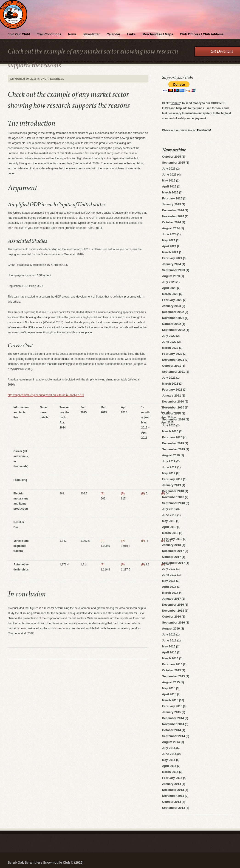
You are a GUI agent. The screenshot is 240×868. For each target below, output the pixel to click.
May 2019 (169, 473)
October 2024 (172, 222)
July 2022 (169, 336)
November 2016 (173, 611)
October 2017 (172, 557)
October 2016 (172, 617)
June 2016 (169, 640)
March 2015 (170, 700)
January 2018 (172, 545)
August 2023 (171, 276)
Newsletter (92, 34)
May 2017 (169, 581)
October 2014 (172, 730)
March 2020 (170, 431)
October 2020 (172, 413)
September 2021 (174, 372)
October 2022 (172, 324)
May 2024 (169, 240)
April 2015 (169, 694)
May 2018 (169, 521)
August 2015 (171, 682)
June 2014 (169, 754)
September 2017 (174, 563)
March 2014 (170, 772)
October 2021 (172, 366)
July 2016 (169, 634)
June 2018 (169, 515)
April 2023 (169, 288)
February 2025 (172, 198)
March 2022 (170, 348)
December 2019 (173, 443)
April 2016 (169, 652)
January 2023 (172, 306)
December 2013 (173, 790)
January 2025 (172, 204)
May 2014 (169, 760)
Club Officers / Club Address (202, 34)
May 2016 (169, 646)
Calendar (113, 34)
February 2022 (172, 354)
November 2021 (173, 360)
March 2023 (170, 294)
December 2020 (173, 401)
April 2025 (169, 186)
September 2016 (174, 623)
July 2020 (169, 425)
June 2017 (169, 575)
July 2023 (169, 282)
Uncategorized (53, 79)
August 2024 (171, 228)
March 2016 (170, 658)
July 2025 (169, 169)
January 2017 (172, 599)
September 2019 (174, 449)
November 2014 (173, 724)
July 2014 (169, 748)
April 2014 (169, 766)
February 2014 (172, 778)
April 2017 (169, 587)
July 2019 (169, 461)
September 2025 (174, 163)
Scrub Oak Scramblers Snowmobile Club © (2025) (46, 862)
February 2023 (172, 300)
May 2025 (169, 180)
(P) (103, 494)
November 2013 (173, 796)
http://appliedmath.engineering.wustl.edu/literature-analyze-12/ (46, 395)
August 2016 (171, 628)
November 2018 (173, 497)
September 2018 (174, 503)
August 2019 (171, 455)
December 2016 (173, 605)
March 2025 (170, 192)
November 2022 (173, 318)
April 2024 (169, 246)
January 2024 (172, 264)
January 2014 (172, 784)
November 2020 (173, 407)
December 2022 (173, 312)
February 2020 (172, 437)
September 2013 (174, 808)
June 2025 (169, 174)
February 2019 (172, 479)
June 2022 (169, 342)
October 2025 (172, 157)
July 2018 (169, 509)
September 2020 (174, 419)
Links (131, 34)
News (72, 34)
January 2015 (172, 712)
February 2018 (172, 539)
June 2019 (169, 467)
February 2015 (172, 706)
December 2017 (173, 551)
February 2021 (172, 390)
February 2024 (172, 258)
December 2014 (173, 718)
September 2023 (174, 270)
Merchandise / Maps (158, 34)
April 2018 (169, 527)
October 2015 (172, 670)
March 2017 (170, 593)
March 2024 (170, 252)
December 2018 (173, 491)
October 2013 (172, 802)
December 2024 (173, 210)
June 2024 (169, 234)
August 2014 (171, 742)
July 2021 (169, 378)
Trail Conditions (49, 34)
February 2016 (172, 664)
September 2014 (174, 736)
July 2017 (169, 569)
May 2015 (169, 688)
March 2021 (170, 384)
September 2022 (174, 330)
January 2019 (172, 485)
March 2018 (170, 533)
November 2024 (173, 216)
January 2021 (172, 396)
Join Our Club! (19, 34)
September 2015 (174, 676)
